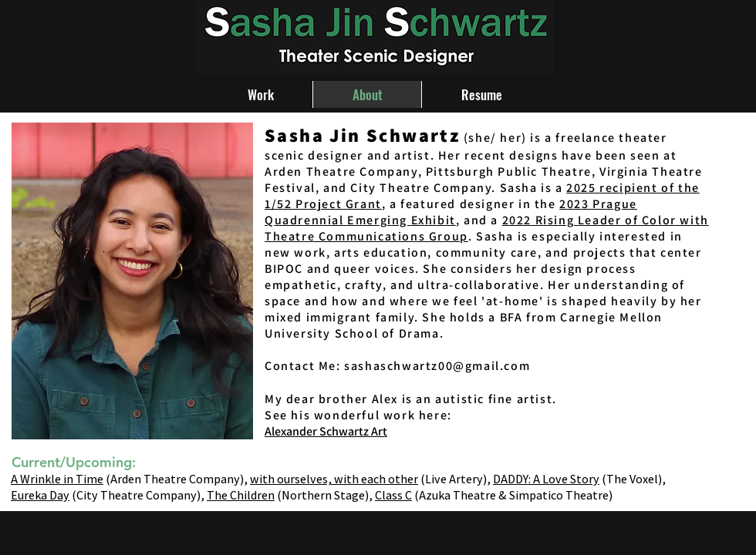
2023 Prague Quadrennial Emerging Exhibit (451, 212)
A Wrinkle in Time (57, 479)
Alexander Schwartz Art (326, 431)
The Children (241, 495)
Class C (393, 495)
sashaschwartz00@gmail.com (437, 366)
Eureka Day (40, 495)
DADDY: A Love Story (546, 479)
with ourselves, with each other (334, 479)
